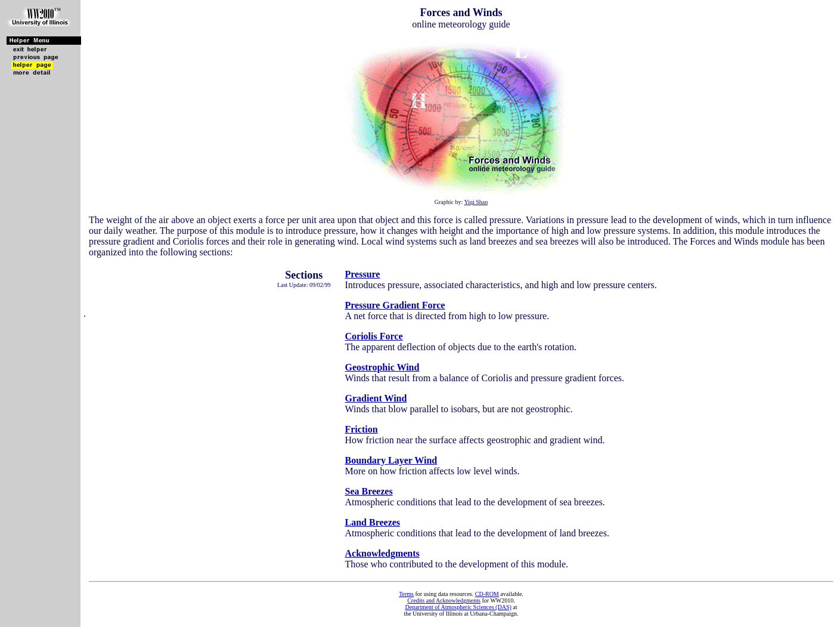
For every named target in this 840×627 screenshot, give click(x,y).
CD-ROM (487, 594)
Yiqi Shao (476, 202)
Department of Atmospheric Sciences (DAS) (458, 607)
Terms (406, 594)
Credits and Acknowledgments (444, 600)
